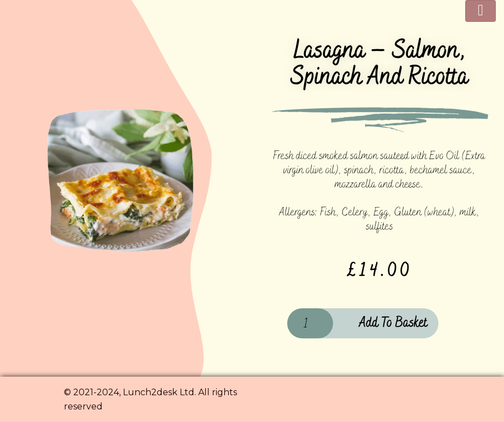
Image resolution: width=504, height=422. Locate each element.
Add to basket (393, 323)
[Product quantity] (310, 323)
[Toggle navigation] (481, 11)
